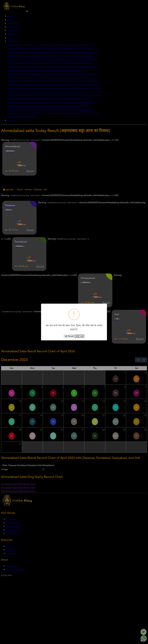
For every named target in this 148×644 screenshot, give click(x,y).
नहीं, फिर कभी (69, 336)
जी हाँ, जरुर (79, 336)
